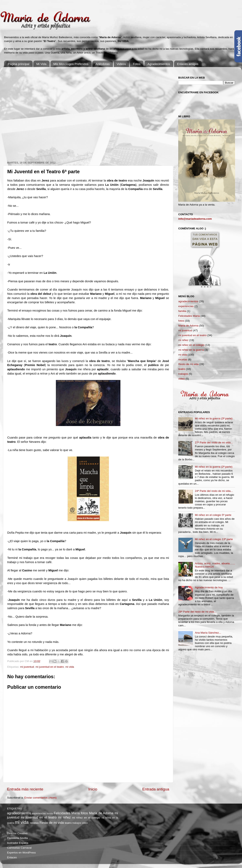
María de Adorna (188, 326)
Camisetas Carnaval (19, 848)
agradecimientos (188, 301)
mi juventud (27, 667)
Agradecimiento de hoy (209, 587)
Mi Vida (41, 64)
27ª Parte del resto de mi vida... (214, 442)
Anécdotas (103, 64)
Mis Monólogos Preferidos (71, 64)
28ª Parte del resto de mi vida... (197, 612)
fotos (181, 321)
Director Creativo (17, 833)
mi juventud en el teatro (50, 667)
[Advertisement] (42, 112)
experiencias (186, 306)
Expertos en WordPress (21, 853)
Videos (121, 64)
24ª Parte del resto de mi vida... (214, 491)
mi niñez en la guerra (191, 350)
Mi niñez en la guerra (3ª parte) (214, 418)
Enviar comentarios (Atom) (41, 798)
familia (182, 311)
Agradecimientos (159, 64)
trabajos (183, 374)
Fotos (137, 64)
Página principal (19, 64)
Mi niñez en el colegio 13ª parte (214, 539)
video (181, 379)
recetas (183, 359)
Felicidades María (189, 316)
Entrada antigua (156, 789)
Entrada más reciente (25, 789)
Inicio (93, 789)
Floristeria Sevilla (17, 838)
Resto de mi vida (188, 364)
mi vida (70, 667)
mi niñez (183, 340)
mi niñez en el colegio (191, 345)
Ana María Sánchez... (208, 633)
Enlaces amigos (188, 64)
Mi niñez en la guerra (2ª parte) (214, 467)
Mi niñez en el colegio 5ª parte (213, 515)
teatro (182, 369)
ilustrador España (18, 843)
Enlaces (12, 857)
